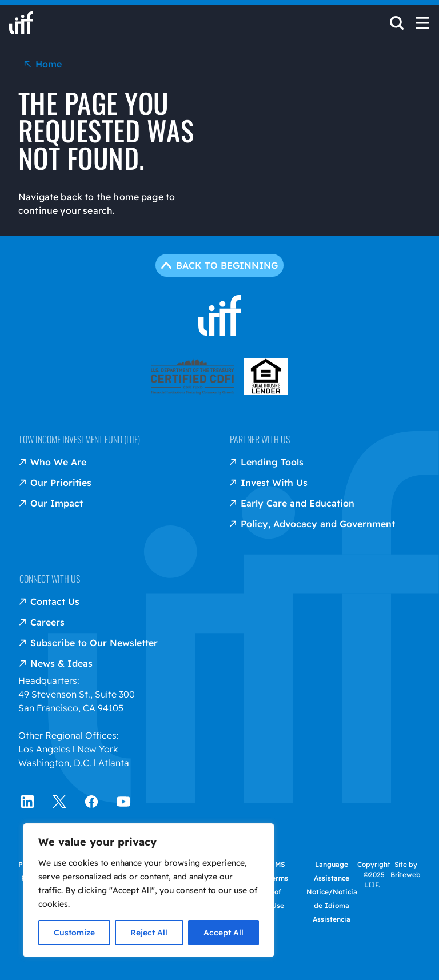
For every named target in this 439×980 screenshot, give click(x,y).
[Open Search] (397, 26)
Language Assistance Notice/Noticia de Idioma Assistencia (332, 892)
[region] (149, 890)
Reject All (149, 933)
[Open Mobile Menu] (422, 23)
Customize (74, 933)
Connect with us (50, 579)
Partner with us (260, 439)
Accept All (224, 933)
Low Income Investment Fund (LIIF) (80, 439)
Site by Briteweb (406, 869)
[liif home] (21, 23)
